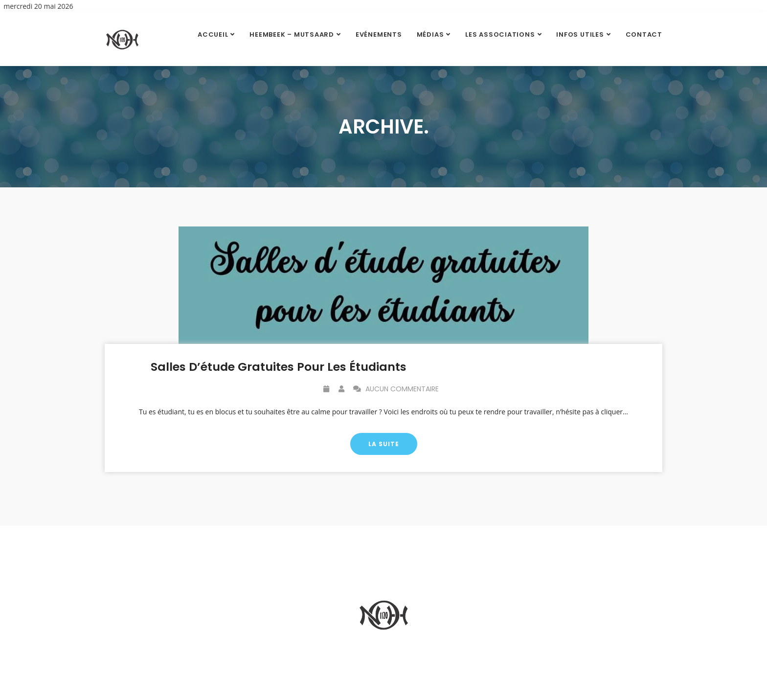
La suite (384, 444)
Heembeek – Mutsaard (292, 34)
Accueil (213, 34)
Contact (644, 34)
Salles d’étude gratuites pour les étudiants (279, 367)
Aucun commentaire (396, 389)
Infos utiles (580, 34)
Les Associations (500, 34)
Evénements (379, 34)
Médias (430, 34)
